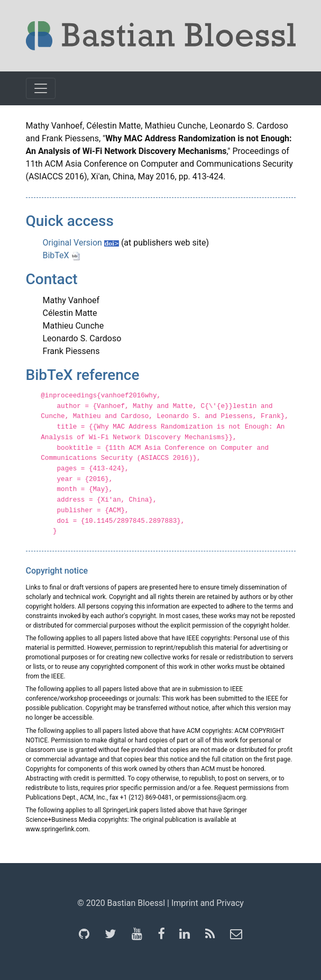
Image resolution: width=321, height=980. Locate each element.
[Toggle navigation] (41, 88)
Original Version (81, 243)
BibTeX (61, 255)
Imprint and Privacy (208, 903)
